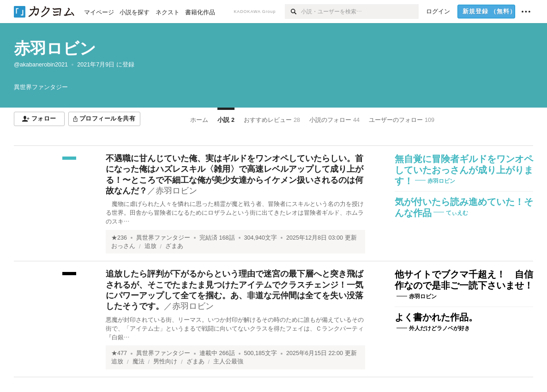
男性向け (165, 362)
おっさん (123, 246)
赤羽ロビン (55, 48)
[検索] (293, 12)
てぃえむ (457, 213)
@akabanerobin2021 (41, 65)
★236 (119, 238)
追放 (150, 246)
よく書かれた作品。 (436, 317)
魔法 (138, 362)
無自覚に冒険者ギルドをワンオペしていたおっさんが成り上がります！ (464, 170)
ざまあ (174, 246)
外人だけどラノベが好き (439, 328)
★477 (119, 353)
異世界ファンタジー (163, 238)
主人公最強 (228, 362)
